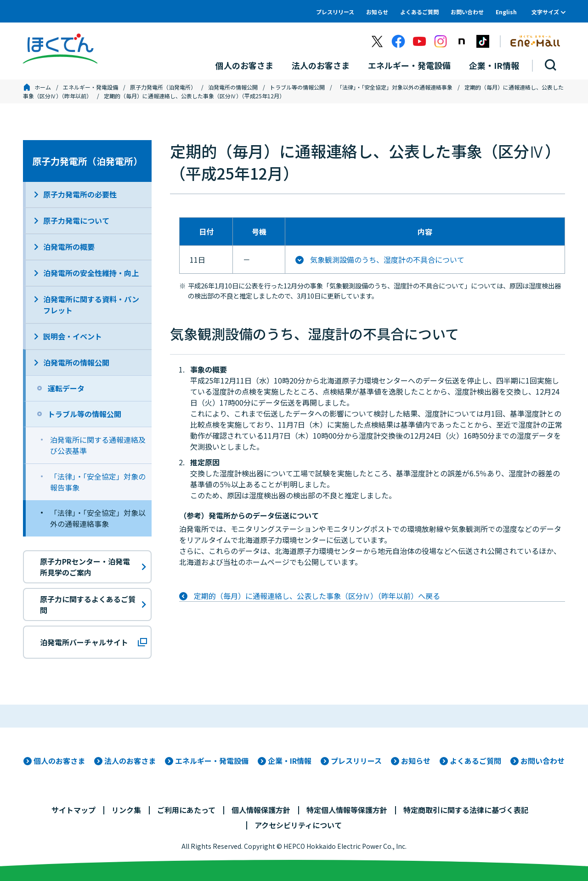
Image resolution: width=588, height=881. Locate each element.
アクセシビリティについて (298, 825)
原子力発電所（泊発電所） (163, 87)
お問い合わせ (467, 12)
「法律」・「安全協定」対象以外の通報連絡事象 (395, 87)
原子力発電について (76, 220)
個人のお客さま (59, 761)
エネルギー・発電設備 (90, 87)
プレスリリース (335, 12)
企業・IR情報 (290, 761)
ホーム (43, 87)
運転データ (66, 388)
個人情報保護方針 (261, 810)
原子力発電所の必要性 (80, 194)
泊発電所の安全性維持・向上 (91, 273)
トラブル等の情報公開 (297, 87)
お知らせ (377, 12)
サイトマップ (73, 810)
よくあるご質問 (419, 12)
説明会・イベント (73, 336)
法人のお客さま (130, 761)
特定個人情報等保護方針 (347, 810)
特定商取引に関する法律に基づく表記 (466, 810)
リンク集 (126, 810)
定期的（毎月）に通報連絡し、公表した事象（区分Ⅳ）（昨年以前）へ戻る (317, 596)
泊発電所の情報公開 (233, 87)
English (506, 12)
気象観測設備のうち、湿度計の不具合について (387, 260)
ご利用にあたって (186, 810)
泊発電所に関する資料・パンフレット (91, 305)
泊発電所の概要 (69, 247)
